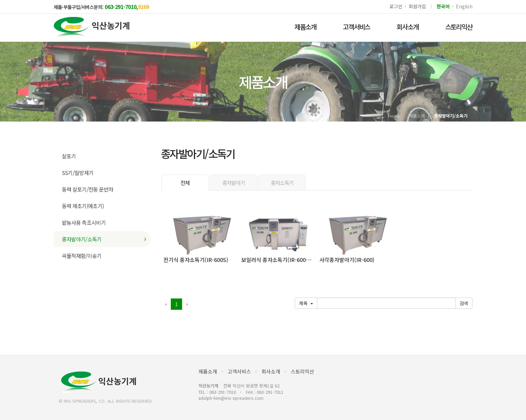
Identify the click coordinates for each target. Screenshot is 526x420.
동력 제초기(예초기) (83, 206)
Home (394, 116)
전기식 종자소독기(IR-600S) (196, 260)
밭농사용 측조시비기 (84, 222)
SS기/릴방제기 (78, 173)
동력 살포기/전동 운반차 (88, 189)
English (464, 6)
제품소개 (305, 27)
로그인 (396, 6)
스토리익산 (459, 27)
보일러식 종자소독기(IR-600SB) (278, 260)
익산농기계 (99, 382)
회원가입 (417, 6)
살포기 (69, 156)
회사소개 (408, 27)
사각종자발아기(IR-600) (347, 260)
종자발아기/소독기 (82, 239)
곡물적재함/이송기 (82, 256)
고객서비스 (357, 27)
